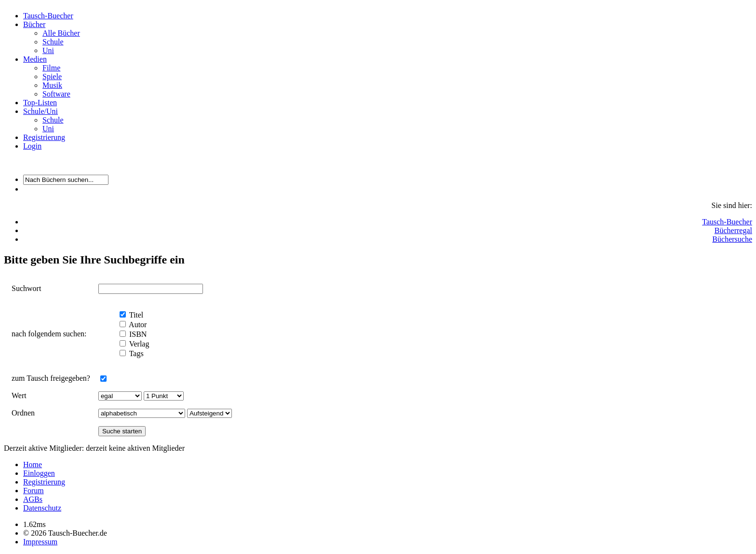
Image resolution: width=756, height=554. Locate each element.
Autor (137, 325)
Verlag (138, 344)
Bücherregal (733, 230)
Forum (34, 491)
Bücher (34, 24)
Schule (53, 42)
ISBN (137, 334)
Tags (135, 353)
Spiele (52, 76)
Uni (48, 50)
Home (33, 464)
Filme (51, 68)
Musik (52, 85)
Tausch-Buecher (48, 16)
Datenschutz (42, 508)
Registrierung (44, 137)
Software (56, 94)
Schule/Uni (40, 111)
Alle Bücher (61, 33)
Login (32, 146)
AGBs (33, 499)
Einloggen (39, 473)
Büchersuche (732, 239)
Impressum (40, 542)
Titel (135, 315)
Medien (35, 59)
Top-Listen (40, 103)
